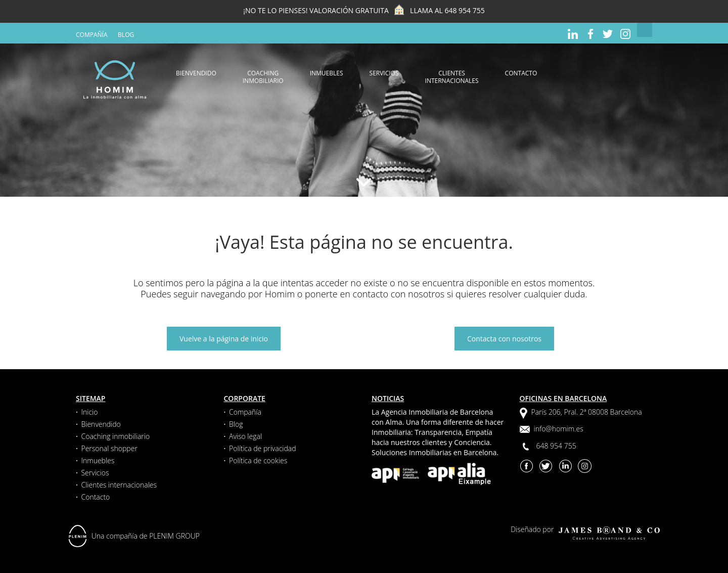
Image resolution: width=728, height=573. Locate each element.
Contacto (521, 73)
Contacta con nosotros (504, 339)
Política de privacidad (263, 448)
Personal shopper (109, 448)
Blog (126, 35)
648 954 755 (464, 10)
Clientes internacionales (452, 77)
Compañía (92, 35)
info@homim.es (559, 429)
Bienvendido (196, 73)
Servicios (384, 73)
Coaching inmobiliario (263, 77)
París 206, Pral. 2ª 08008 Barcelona (587, 412)
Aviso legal (245, 436)
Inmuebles (327, 73)
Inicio (89, 412)
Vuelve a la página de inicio (224, 339)
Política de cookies (258, 460)
